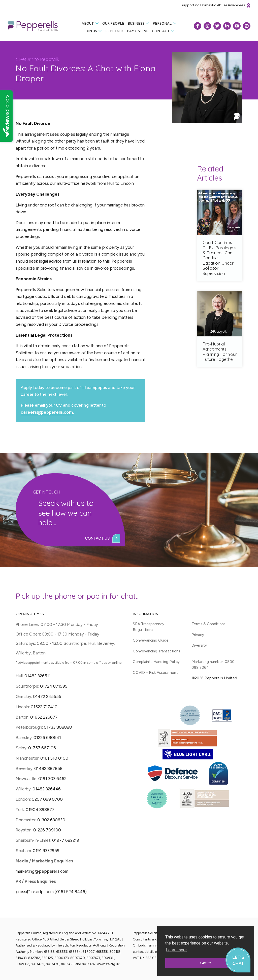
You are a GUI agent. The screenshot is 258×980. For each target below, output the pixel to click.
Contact (161, 31)
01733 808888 (58, 727)
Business (136, 24)
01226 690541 (47, 738)
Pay (138, 31)
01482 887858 (48, 768)
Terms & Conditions (208, 624)
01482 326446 (47, 789)
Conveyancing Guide (151, 640)
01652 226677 (44, 717)
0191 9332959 (46, 851)
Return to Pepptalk (37, 59)
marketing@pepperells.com (42, 871)
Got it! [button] (206, 963)
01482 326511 (38, 676)
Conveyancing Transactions (156, 651)
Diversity (199, 645)
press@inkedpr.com (35, 892)
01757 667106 (42, 748)
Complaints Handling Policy (156, 662)
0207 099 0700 (47, 799)
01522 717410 (44, 707)
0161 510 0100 (54, 758)
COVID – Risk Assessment (155, 673)
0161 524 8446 (71, 892)
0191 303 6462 (52, 779)
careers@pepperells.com (47, 412)
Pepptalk (114, 31)
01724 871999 (54, 686)
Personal (162, 24)
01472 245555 (47, 696)
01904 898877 (40, 810)
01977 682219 (66, 840)
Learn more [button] (176, 950)
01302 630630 (51, 820)
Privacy (198, 635)
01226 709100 (47, 830)
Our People (113, 24)
